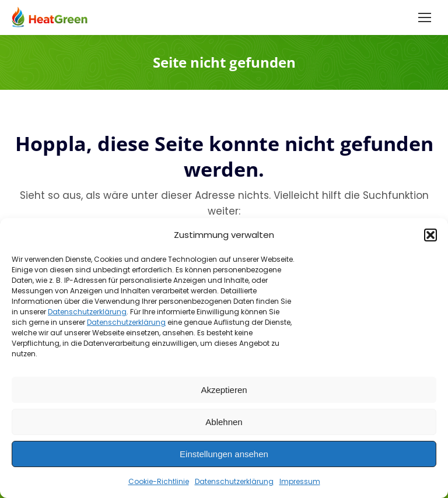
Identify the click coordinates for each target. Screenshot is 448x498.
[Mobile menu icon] (425, 17)
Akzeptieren (224, 390)
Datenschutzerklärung (87, 312)
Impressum (300, 481)
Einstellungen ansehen (224, 454)
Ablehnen (224, 422)
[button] (430, 235)
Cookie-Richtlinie (159, 481)
